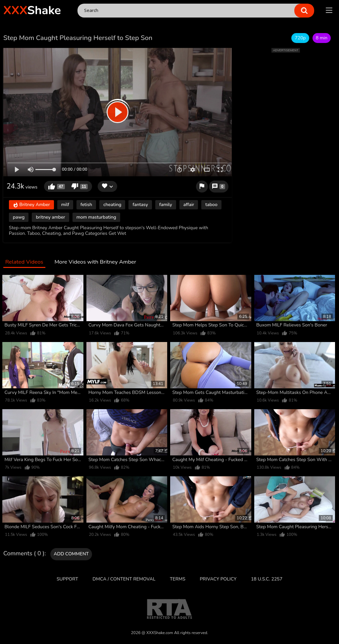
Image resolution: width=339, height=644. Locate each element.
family (166, 205)
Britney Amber (31, 205)
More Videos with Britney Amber (95, 262)
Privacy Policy (218, 579)
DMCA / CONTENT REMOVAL (124, 579)
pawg (19, 217)
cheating (112, 205)
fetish (86, 205)
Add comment (71, 554)
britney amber (50, 217)
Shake (32, 10)
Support (67, 579)
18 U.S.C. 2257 (267, 579)
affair (189, 205)
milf (65, 205)
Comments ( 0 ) (24, 554)
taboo (211, 205)
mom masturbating (96, 217)
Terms (178, 579)
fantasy (140, 205)
